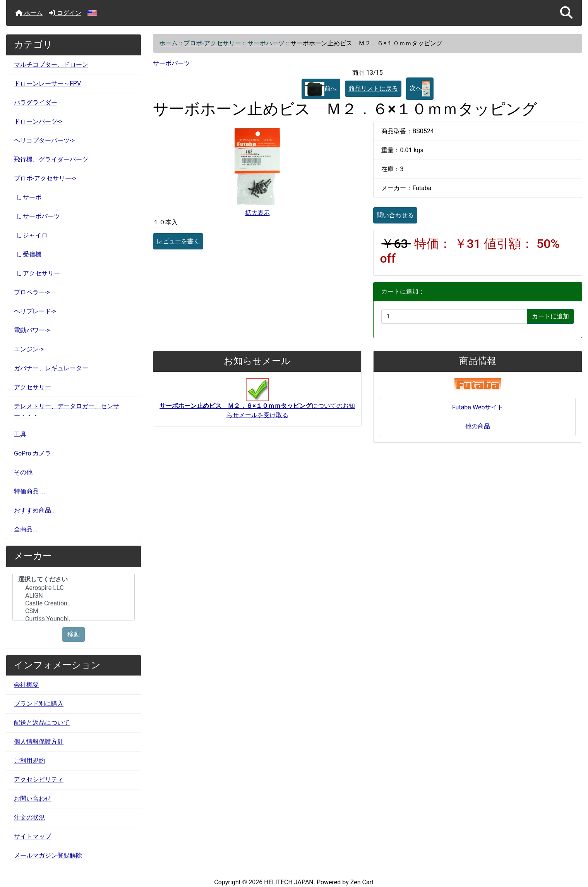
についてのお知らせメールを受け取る (257, 402)
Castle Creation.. (74, 603)
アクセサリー (33, 387)
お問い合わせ (33, 798)
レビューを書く (178, 241)
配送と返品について (42, 723)
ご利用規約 (29, 761)
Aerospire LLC (74, 588)
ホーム (29, 13)
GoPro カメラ (33, 453)
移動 (74, 634)
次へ (420, 89)
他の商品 (478, 426)
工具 (20, 434)
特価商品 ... (30, 491)
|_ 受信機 (28, 254)
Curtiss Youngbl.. (74, 619)
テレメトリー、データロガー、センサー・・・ (67, 411)
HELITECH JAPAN (289, 882)
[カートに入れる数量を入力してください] (454, 316)
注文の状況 (29, 817)
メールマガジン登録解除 (48, 855)
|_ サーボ (28, 197)
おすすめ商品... (35, 510)
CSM (74, 611)
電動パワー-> (32, 330)
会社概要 (26, 685)
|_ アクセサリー (37, 273)
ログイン (65, 13)
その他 (23, 472)
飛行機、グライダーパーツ (51, 159)
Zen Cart (362, 882)
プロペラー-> (32, 292)
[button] (566, 13)
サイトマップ (33, 836)
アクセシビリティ (39, 780)
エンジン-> (29, 349)
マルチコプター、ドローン (51, 64)
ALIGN (74, 596)
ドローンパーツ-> (38, 121)
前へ (321, 89)
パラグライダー (36, 102)
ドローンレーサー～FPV (47, 83)
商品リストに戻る (373, 89)
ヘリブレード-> (35, 311)
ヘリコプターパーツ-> (44, 140)
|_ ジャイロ (31, 235)
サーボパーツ (266, 43)
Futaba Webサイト (478, 407)
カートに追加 (550, 316)
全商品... (26, 529)
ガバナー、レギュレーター (51, 368)
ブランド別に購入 (39, 704)
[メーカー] (74, 597)
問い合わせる (395, 215)
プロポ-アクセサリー (212, 43)
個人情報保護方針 (39, 742)
